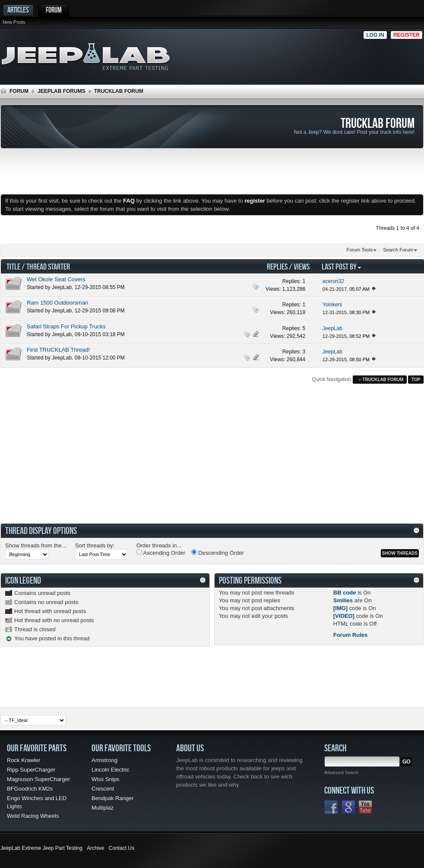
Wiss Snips (105, 779)
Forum (54, 10)
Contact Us (122, 848)
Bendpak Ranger (113, 798)
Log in (375, 35)
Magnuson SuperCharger (38, 779)
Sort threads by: (95, 545)
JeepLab (62, 287)
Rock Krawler (24, 760)
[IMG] (340, 608)
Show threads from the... (36, 545)
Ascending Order (161, 553)
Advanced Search (341, 773)
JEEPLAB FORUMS (62, 91)
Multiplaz (103, 808)
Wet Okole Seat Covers (56, 279)
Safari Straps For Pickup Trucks (66, 326)
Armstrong (104, 760)
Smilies (343, 600)
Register (407, 35)
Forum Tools (360, 250)
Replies (277, 266)
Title (13, 266)
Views (302, 266)
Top (416, 380)
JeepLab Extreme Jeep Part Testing (41, 848)
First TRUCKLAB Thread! (58, 350)
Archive (95, 848)
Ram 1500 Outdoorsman (57, 303)
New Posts (14, 22)
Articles (18, 10)
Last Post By (342, 266)
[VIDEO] (344, 616)
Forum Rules (350, 635)
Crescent (103, 789)
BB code (345, 593)
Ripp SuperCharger (31, 770)
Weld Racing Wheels (33, 816)
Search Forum (398, 250)
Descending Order (218, 553)
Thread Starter (48, 266)
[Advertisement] (364, 54)
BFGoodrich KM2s (30, 789)
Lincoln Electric (110, 770)
